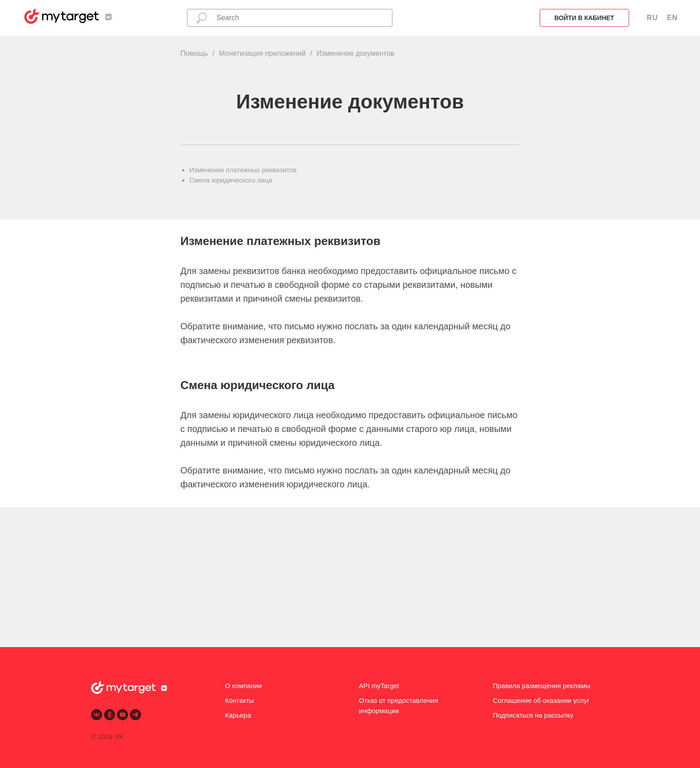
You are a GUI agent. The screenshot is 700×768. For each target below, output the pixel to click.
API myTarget (379, 686)
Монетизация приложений (262, 53)
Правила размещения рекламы (542, 686)
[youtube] (123, 715)
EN (672, 18)
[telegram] (135, 715)
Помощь (194, 53)
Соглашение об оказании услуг (541, 700)
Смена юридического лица (231, 180)
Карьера (238, 715)
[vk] (97, 715)
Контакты (240, 700)
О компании (244, 686)
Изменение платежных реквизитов (243, 170)
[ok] (110, 715)
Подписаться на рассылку (533, 715)
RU (652, 18)
